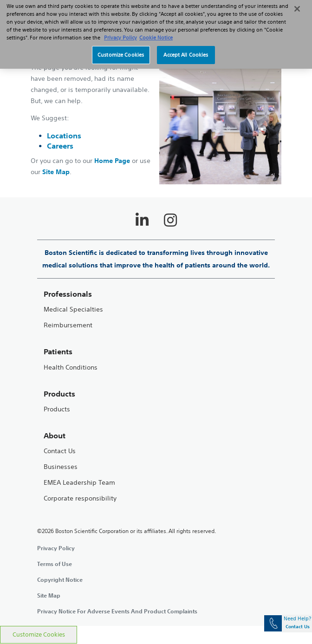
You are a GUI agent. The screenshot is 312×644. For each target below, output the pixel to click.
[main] (156, 328)
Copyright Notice (60, 579)
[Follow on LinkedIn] (142, 220)
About (55, 436)
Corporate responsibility (80, 498)
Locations (64, 136)
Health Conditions (71, 368)
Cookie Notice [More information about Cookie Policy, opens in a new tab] (156, 32)
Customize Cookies (39, 634)
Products (57, 409)
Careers (60, 146)
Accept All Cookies (186, 49)
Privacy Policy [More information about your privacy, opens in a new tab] (120, 32)
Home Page (112, 161)
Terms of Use (55, 564)
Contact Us (60, 451)
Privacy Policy (56, 548)
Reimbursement (68, 325)
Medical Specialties (73, 309)
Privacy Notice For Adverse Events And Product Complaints (117, 611)
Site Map (56, 172)
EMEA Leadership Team (79, 483)
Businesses (61, 467)
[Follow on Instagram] (170, 220)
